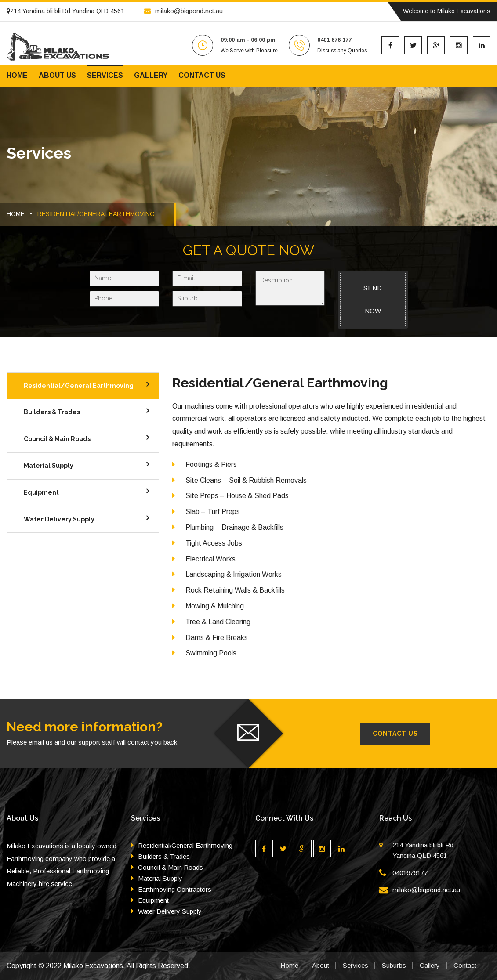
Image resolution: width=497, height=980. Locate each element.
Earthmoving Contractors (175, 889)
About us (57, 75)
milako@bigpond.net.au (183, 11)
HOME (16, 214)
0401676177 (410, 873)
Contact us (202, 75)
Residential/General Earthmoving (79, 386)
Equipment (41, 492)
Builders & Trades (52, 412)
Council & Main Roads (57, 439)
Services (105, 75)
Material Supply (49, 466)
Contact (465, 965)
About (321, 965)
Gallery (151, 75)
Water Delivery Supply (59, 519)
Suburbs (394, 965)
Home (17, 75)
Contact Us (395, 734)
